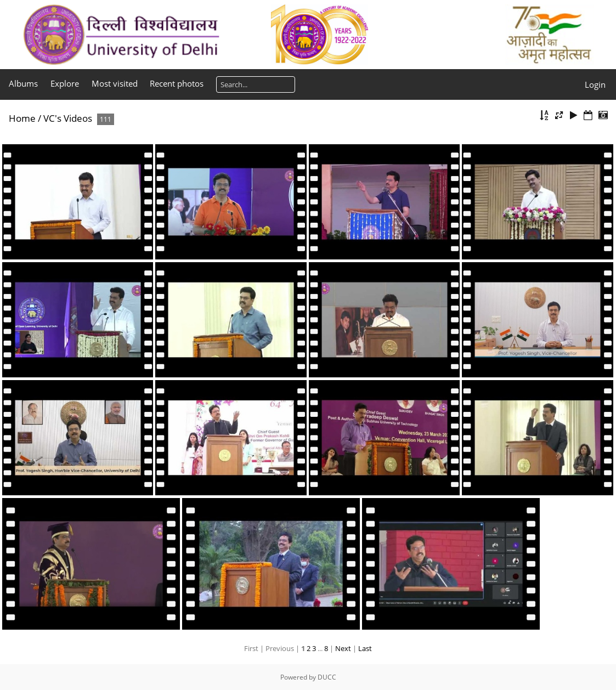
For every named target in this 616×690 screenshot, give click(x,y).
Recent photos (177, 83)
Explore (65, 83)
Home (22, 118)
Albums (23, 83)
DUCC (327, 677)
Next (343, 648)
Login (595, 84)
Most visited (115, 83)
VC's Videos (68, 118)
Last (365, 648)
